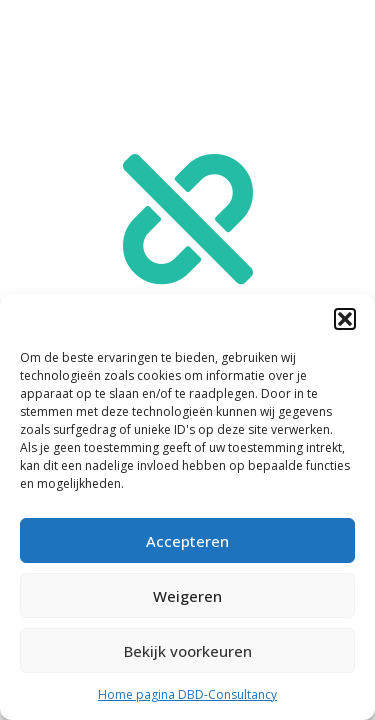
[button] (345, 319)
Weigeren (187, 596)
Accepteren (187, 541)
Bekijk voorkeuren (188, 651)
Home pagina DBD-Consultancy (187, 694)
